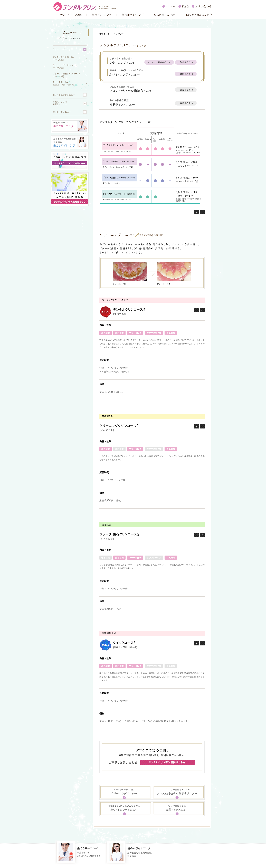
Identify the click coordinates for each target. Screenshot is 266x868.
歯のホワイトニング (133, 15)
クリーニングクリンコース (65, 67)
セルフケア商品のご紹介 (196, 15)
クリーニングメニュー (63, 49)
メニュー (170, 6)
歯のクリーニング (102, 15)
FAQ (185, 6)
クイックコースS (63, 83)
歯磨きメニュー (60, 103)
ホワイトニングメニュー (64, 95)
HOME (102, 34)
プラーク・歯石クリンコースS (66, 75)
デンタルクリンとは (70, 15)
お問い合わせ (202, 6)
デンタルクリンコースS (63, 58)
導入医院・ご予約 (164, 15)
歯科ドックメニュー (62, 112)
